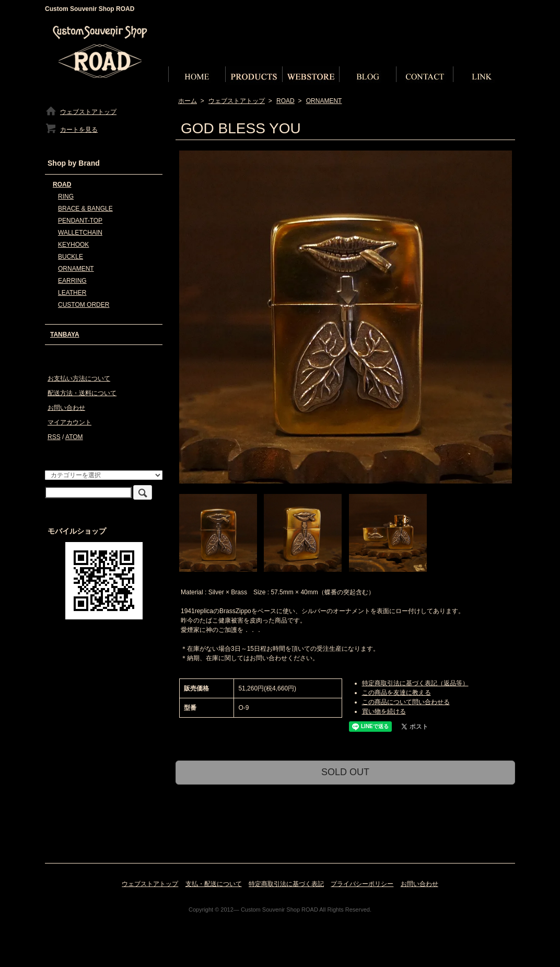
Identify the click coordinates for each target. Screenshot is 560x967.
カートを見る (71, 130)
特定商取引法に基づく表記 (286, 884)
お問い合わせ (66, 408)
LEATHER (72, 293)
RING (66, 197)
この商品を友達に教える (396, 693)
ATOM (74, 437)
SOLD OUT (345, 772)
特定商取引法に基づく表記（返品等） (415, 683)
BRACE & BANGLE (85, 209)
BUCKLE (71, 257)
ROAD (285, 101)
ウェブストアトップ (237, 101)
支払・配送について (214, 884)
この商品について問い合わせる (406, 702)
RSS (54, 437)
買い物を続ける (384, 711)
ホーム (188, 101)
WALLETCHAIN (80, 233)
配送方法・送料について (82, 393)
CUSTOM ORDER (84, 305)
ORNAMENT (324, 101)
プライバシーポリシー (362, 884)
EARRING (72, 281)
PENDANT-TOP (80, 221)
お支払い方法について (79, 378)
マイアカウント (69, 422)
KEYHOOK (73, 245)
